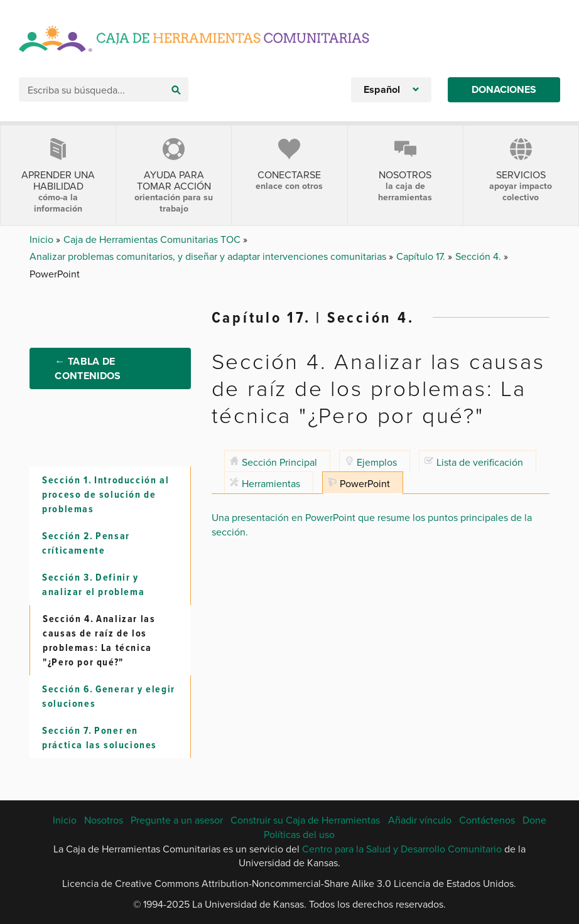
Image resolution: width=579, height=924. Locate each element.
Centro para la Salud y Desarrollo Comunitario (402, 849)
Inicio (43, 239)
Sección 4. (479, 256)
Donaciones (504, 89)
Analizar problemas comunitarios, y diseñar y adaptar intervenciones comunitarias (209, 256)
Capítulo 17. (422, 256)
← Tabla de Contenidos (88, 368)
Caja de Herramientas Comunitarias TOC (153, 239)
